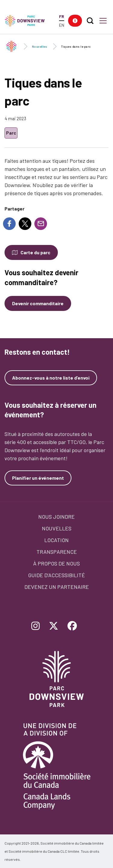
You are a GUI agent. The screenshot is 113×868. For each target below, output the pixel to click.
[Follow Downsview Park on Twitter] (54, 626)
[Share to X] (25, 224)
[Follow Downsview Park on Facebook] (72, 626)
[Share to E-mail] (41, 224)
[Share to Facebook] (9, 224)
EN (62, 25)
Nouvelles (40, 46)
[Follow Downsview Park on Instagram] (36, 626)
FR (61, 16)
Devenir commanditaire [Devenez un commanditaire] (38, 303)
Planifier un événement (38, 478)
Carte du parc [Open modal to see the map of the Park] (35, 252)
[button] (75, 21)
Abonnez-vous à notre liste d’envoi (51, 378)
